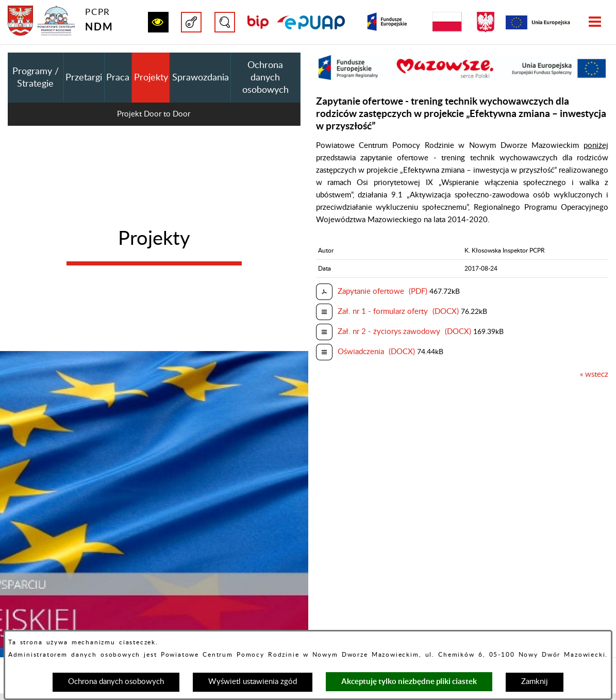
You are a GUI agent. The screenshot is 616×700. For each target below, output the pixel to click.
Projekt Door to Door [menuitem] (154, 114)
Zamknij (535, 682)
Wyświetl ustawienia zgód (253, 682)
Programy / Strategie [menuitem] (36, 78)
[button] (158, 22)
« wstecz (594, 374)
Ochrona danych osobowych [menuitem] (265, 78)
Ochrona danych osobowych (116, 682)
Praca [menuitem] (118, 78)
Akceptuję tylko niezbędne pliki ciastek (409, 681)
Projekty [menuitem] (151, 78)
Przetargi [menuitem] (84, 78)
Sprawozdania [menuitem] (201, 78)
